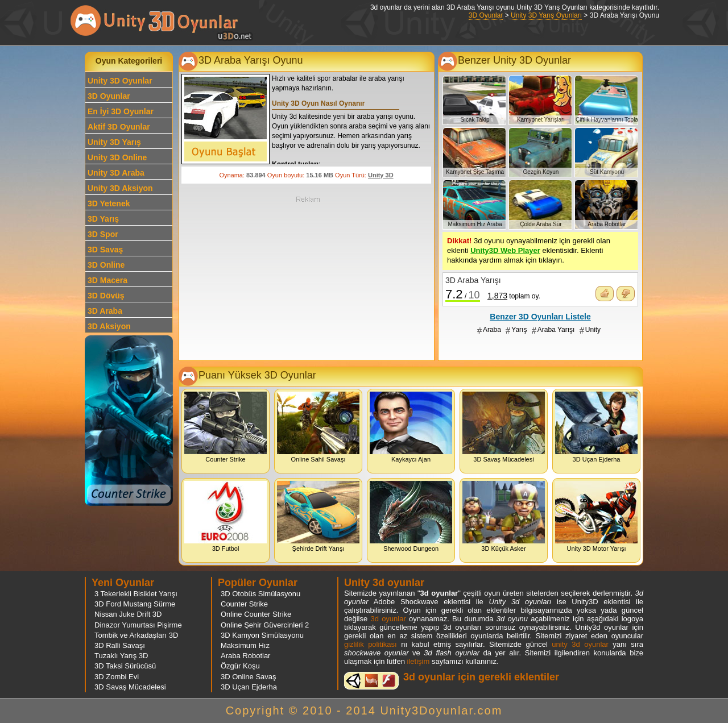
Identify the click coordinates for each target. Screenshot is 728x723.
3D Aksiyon (109, 326)
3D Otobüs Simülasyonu (260, 594)
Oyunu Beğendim (605, 294)
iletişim (419, 661)
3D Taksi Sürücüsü (125, 666)
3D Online (106, 265)
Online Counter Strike (256, 614)
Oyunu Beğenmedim (626, 294)
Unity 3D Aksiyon (120, 188)
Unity (593, 330)
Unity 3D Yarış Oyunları (546, 15)
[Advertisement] (308, 277)
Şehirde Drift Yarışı (318, 516)
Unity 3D (381, 175)
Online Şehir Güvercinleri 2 (265, 625)
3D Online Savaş (249, 677)
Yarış (519, 330)
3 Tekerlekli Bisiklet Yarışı (136, 594)
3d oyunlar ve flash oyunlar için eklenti (371, 681)
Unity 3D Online (117, 157)
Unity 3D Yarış (114, 142)
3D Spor (103, 234)
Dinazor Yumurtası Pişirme (138, 625)
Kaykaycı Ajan (411, 427)
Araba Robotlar (245, 656)
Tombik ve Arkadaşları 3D (136, 635)
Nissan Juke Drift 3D (128, 614)
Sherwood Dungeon (411, 516)
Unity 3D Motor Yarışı (596, 516)
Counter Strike (226, 427)
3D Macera (107, 280)
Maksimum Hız (245, 645)
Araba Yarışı (556, 330)
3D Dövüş (106, 296)
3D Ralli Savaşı (120, 645)
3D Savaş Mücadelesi (504, 427)
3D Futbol (226, 516)
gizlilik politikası (371, 644)
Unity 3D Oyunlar (120, 81)
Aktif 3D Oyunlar (119, 127)
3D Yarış (103, 219)
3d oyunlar (388, 619)
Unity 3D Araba (116, 173)
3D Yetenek (109, 203)
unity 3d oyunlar (580, 644)
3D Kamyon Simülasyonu (262, 635)
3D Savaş (105, 250)
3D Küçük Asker (504, 516)
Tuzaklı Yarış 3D (121, 656)
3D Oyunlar (486, 15)
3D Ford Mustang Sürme (135, 604)
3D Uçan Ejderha (596, 427)
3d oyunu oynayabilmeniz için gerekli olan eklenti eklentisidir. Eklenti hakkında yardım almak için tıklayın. (529, 250)
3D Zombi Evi (117, 677)
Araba (492, 330)
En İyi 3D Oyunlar (121, 111)
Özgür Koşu (240, 666)
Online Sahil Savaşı (318, 427)
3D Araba (105, 311)
